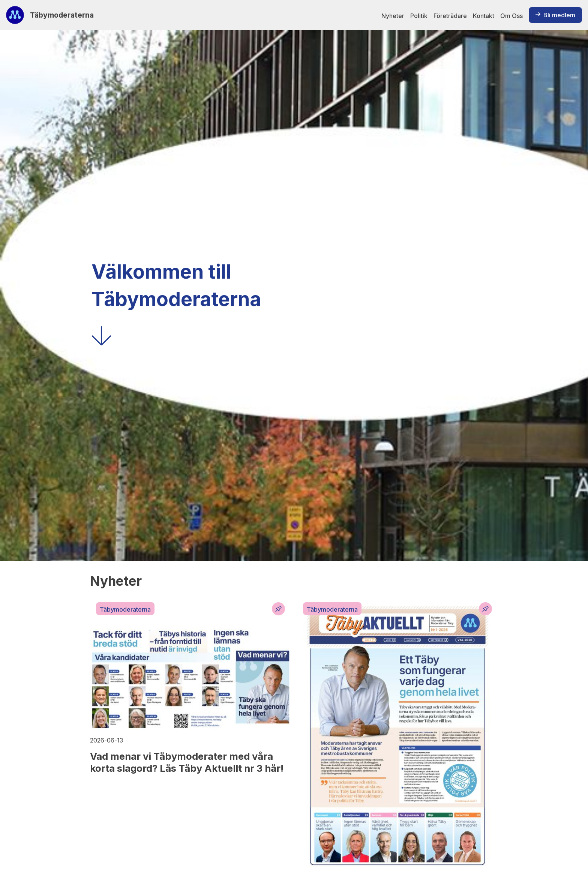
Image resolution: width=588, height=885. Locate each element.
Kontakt (484, 16)
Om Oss (511, 16)
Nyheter (393, 16)
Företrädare (450, 16)
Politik (419, 16)
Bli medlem (555, 15)
